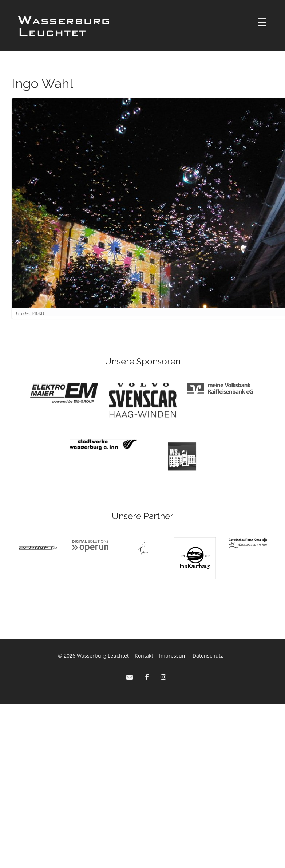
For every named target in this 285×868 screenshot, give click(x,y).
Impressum (173, 656)
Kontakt (144, 656)
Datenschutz (208, 656)
